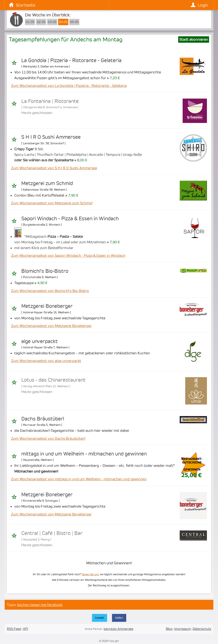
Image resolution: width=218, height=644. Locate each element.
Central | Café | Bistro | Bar (52, 533)
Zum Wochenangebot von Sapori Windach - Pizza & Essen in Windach (68, 256)
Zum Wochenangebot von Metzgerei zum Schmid (52, 203)
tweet (100, 618)
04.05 (63, 22)
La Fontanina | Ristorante (50, 101)
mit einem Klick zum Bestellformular (44, 248)
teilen (119, 618)
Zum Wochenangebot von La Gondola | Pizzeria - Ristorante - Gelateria (69, 86)
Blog (169, 629)
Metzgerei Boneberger (47, 306)
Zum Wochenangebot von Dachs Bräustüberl (48, 438)
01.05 (30, 22)
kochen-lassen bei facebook (40, 605)
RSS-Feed (14, 629)
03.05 (52, 22)
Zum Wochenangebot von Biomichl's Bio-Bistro (50, 291)
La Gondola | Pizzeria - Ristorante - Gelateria (71, 60)
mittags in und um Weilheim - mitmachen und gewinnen (84, 454)
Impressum (183, 629)
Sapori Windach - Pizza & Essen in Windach (70, 219)
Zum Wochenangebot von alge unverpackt (46, 361)
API (26, 629)
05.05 (74, 22)
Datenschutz (202, 629)
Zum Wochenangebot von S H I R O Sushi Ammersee (54, 168)
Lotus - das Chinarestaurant (53, 380)
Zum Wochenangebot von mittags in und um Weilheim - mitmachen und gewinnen (79, 479)
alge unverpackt (39, 341)
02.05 (41, 22)
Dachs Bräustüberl (43, 419)
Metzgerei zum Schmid (47, 183)
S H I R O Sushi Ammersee (51, 137)
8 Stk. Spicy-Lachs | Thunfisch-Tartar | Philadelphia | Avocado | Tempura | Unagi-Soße (78, 155)
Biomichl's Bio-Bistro (45, 271)
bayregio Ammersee (118, 629)
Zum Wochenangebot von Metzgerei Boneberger (51, 326)
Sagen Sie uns (90, 574)
